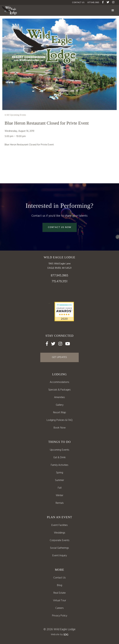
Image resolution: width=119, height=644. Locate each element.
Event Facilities (59, 525)
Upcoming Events (59, 450)
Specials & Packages (59, 390)
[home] (9, 10)
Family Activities (59, 465)
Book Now (60, 428)
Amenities (59, 397)
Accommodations (59, 382)
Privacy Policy (59, 616)
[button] (113, 10)
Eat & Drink (60, 458)
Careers (59, 608)
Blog (59, 585)
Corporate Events (60, 540)
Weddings (60, 533)
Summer (59, 480)
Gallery (60, 405)
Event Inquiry (59, 556)
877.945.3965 (93, 3)
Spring (60, 473)
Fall (60, 488)
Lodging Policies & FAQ (59, 420)
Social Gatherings (59, 548)
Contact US (78, 3)
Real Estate (59, 593)
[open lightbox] (59, 413)
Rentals (60, 503)
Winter (59, 495)
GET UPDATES (59, 357)
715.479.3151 (59, 281)
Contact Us (59, 578)
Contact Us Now (60, 227)
